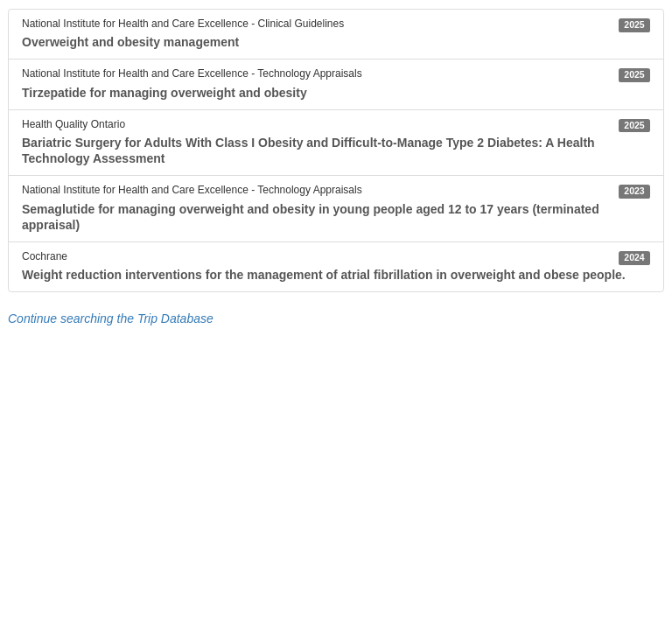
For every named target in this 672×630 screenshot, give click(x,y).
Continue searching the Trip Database (111, 318)
